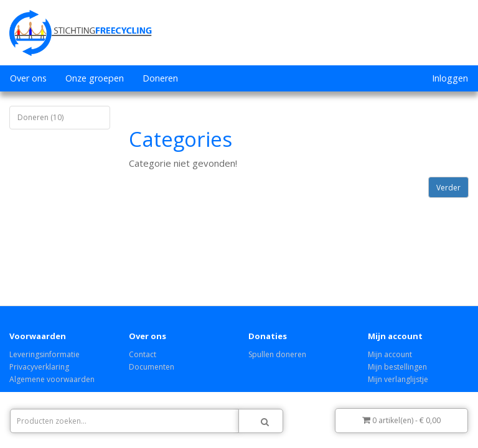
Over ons (28, 78)
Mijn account (390, 354)
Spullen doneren (277, 354)
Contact (143, 354)
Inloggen (450, 78)
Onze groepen (95, 78)
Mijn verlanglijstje (398, 379)
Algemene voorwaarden (52, 379)
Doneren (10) (40, 117)
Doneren (160, 78)
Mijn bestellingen (397, 367)
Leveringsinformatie (45, 354)
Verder (448, 188)
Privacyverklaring (39, 367)
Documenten (152, 367)
